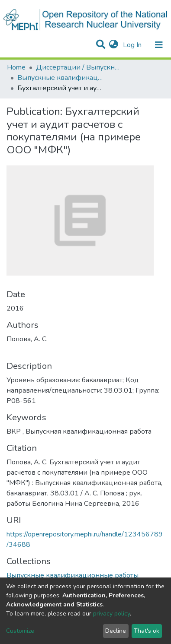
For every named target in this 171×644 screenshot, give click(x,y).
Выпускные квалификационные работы (61, 78)
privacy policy (111, 614)
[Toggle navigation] (159, 45)
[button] (114, 45)
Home (16, 67)
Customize (20, 631)
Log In (133, 45)
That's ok (147, 631)
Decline (116, 631)
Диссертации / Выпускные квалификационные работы (79, 67)
